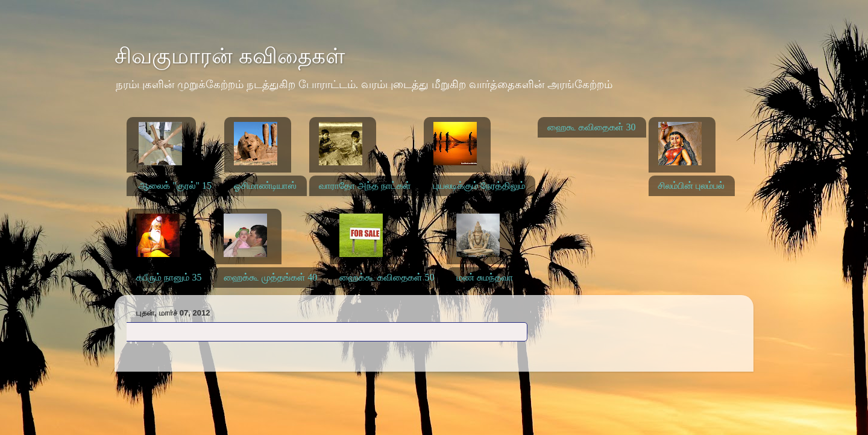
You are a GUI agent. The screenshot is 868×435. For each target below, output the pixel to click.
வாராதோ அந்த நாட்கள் (365, 186)
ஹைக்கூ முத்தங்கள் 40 (270, 277)
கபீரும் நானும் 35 (169, 277)
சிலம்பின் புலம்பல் (691, 186)
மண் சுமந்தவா (485, 277)
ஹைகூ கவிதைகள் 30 (591, 127)
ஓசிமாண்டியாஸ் (265, 186)
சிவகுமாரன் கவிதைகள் (230, 56)
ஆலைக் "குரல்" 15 (175, 186)
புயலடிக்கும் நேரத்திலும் (480, 186)
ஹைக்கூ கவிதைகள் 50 (387, 277)
